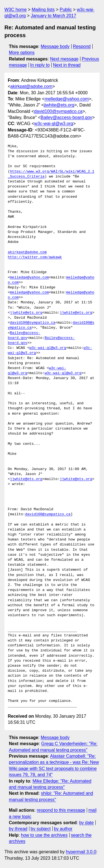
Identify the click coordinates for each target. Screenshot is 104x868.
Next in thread (67, 65)
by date (86, 823)
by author (63, 829)
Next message (64, 59)
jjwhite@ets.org (59, 105)
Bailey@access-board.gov (66, 117)
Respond (82, 46)
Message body (55, 46)
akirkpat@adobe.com (31, 86)
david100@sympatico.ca (58, 111)
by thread (18, 829)
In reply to (40, 65)
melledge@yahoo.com (67, 99)
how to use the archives (44, 835)
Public (66, 10)
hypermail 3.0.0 (81, 852)
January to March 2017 (54, 16)
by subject (41, 829)
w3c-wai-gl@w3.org (54, 124)
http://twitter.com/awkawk (35, 257)
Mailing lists (43, 10)
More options (22, 53)
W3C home (16, 10)
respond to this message (61, 810)
